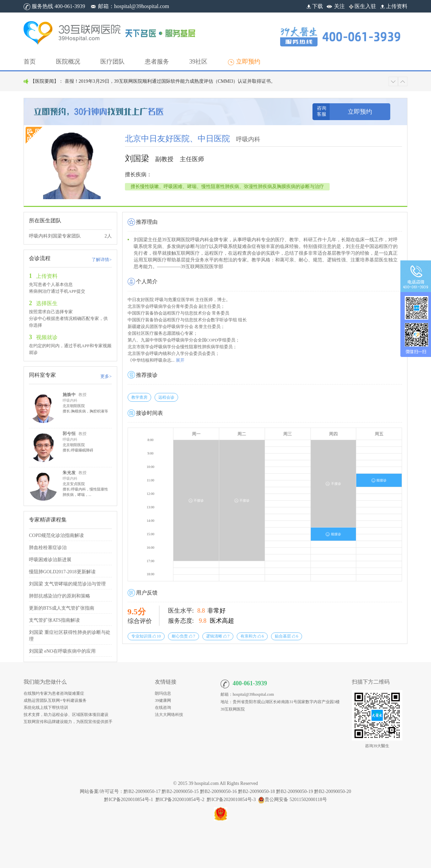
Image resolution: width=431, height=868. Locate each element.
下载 (314, 6)
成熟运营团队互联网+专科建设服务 (55, 700)
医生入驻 (362, 6)
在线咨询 (163, 708)
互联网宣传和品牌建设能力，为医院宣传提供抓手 (68, 722)
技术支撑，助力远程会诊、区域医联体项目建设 (66, 715)
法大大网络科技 (169, 715)
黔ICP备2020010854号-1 (128, 800)
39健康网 (163, 700)
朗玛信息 (163, 693)
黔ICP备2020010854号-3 (231, 800)
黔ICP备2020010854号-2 (180, 800)
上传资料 (393, 6)
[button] (68, 62)
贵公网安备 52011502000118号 (292, 800)
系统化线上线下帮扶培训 (46, 708)
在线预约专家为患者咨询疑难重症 (54, 693)
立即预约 (360, 112)
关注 (339, 6)
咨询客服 (322, 111)
